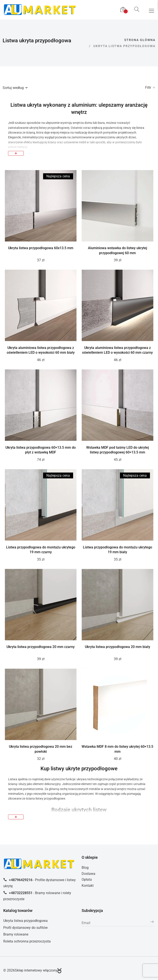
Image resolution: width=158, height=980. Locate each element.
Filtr (150, 88)
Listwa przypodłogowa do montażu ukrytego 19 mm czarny (41, 550)
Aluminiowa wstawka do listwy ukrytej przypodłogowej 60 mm (118, 250)
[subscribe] (118, 923)
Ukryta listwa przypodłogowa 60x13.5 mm (41, 248)
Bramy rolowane (16, 934)
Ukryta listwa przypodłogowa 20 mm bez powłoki (41, 749)
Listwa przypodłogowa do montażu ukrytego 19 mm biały (118, 550)
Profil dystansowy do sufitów (25, 928)
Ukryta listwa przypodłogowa (25, 921)
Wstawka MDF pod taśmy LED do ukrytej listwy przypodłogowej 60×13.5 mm (118, 450)
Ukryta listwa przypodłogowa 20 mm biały (118, 647)
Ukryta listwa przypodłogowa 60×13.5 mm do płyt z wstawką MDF (41, 450)
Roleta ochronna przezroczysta (27, 941)
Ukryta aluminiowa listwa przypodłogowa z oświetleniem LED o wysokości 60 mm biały (41, 350)
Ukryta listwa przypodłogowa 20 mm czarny (41, 647)
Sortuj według (15, 88)
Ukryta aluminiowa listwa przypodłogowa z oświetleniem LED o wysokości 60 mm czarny (117, 350)
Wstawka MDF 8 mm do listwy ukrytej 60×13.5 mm (117, 749)
